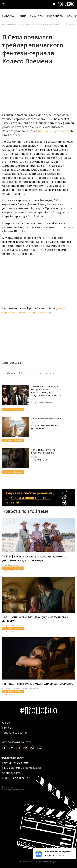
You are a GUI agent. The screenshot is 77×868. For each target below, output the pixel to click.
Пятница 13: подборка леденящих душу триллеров (38, 684)
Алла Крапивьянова (17, 625)
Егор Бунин (42, 460)
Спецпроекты (12, 773)
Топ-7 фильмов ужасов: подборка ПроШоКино (43, 451)
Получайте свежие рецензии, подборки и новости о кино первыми (29, 498)
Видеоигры (55, 16)
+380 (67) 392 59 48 (15, 733)
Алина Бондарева (45, 402)
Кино (23, 16)
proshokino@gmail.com (17, 742)
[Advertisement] (52, 91)
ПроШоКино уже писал (53, 131)
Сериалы (37, 16)
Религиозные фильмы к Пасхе (46, 418)
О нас (6, 723)
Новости (9, 16)
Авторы (8, 728)
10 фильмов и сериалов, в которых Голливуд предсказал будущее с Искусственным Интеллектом (46, 391)
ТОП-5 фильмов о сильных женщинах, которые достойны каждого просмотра (35, 558)
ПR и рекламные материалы (22, 768)
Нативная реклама (15, 763)
